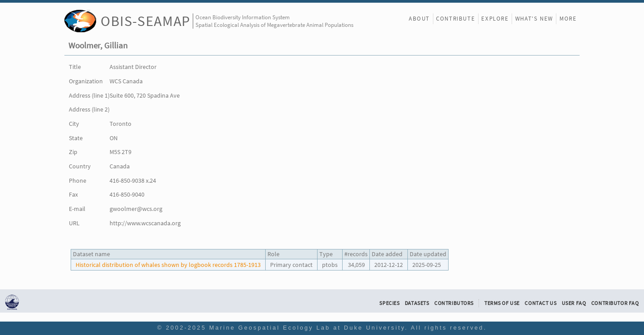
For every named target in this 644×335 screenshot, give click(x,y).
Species (389, 303)
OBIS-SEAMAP (146, 21)
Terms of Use (502, 303)
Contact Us (540, 303)
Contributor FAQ (615, 303)
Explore (495, 19)
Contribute (455, 19)
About (419, 19)
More (568, 19)
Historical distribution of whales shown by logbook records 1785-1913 (168, 265)
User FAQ (574, 303)
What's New (534, 19)
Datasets (417, 303)
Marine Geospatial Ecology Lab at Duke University (307, 328)
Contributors (454, 303)
